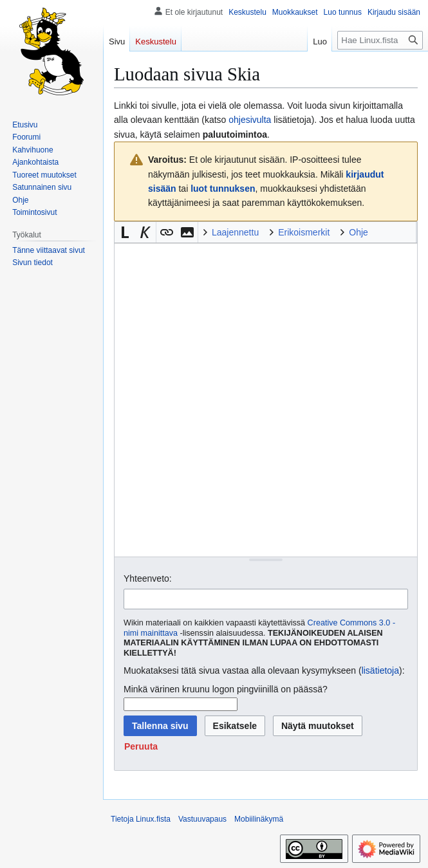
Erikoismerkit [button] (304, 232)
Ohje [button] (358, 232)
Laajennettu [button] (235, 232)
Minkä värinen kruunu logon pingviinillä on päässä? (226, 689)
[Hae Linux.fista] (380, 40)
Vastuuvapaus (202, 819)
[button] (125, 232)
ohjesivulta (250, 120)
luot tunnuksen (223, 189)
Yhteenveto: (148, 578)
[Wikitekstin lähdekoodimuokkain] (266, 400)
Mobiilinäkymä (259, 819)
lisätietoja (380, 670)
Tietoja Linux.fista (141, 819)
